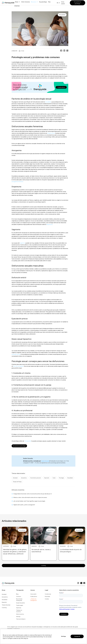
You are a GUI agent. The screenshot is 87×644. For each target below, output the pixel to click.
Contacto (19, 597)
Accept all (77, 636)
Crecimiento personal (35, 478)
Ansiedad (15, 478)
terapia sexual (51, 133)
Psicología (61, 478)
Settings (63, 636)
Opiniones (19, 608)
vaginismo (23, 243)
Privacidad (47, 597)
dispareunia (49, 224)
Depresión (47, 478)
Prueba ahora (34, 597)
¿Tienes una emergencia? (34, 600)
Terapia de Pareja (17, 482)
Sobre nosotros (20, 614)
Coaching (4, 608)
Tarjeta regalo (20, 605)
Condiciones (48, 594)
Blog (17, 594)
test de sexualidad (18, 366)
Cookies (47, 599)
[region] (43, 636)
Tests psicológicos (21, 619)
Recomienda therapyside (19, 600)
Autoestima (24, 478)
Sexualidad (70, 478)
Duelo (54, 478)
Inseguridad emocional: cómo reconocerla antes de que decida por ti (33, 494)
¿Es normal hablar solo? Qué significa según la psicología (29, 501)
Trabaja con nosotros (19, 611)
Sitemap (18, 617)
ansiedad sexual (16, 354)
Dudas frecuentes (20, 603)
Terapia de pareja (6, 605)
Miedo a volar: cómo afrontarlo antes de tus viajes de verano (30, 497)
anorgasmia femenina (17, 182)
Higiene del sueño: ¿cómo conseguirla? (24, 505)
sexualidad (48, 102)
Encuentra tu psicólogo (77, 3)
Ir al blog (43, 565)
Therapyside (28, 441)
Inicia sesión (63, 3)
